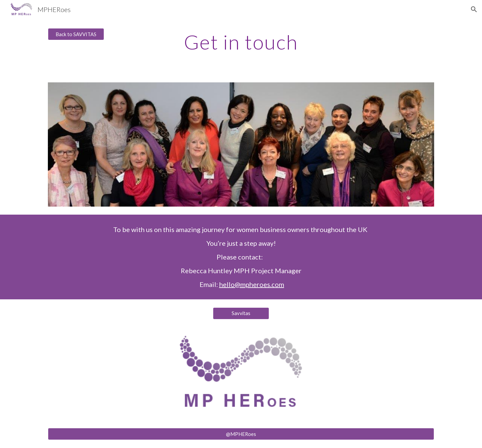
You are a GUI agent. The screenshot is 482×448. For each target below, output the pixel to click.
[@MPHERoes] (241, 434)
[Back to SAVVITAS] (76, 34)
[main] (241, 42)
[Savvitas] (241, 313)
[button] (474, 9)
